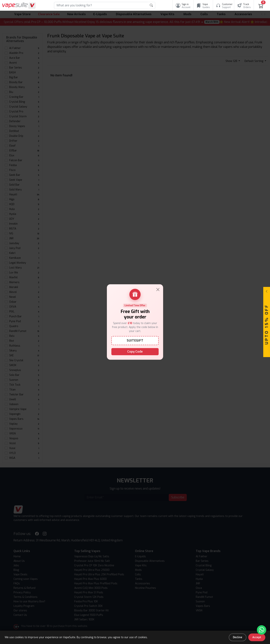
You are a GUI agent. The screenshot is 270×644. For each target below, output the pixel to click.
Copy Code (135, 352)
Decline (238, 637)
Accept (257, 637)
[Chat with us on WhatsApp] (262, 630)
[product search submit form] (151, 5)
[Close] (158, 290)
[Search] (101, 5)
